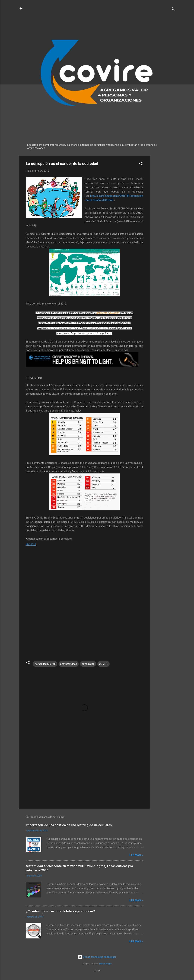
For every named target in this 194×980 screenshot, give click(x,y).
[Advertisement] (164, 209)
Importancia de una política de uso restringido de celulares (69, 825)
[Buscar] (173, 10)
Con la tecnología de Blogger (97, 957)
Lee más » (136, 855)
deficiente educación (108, 313)
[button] (141, 164)
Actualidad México (45, 664)
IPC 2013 (31, 544)
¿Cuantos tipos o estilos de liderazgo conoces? (60, 911)
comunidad (88, 664)
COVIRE (104, 664)
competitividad (69, 664)
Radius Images (105, 964)
